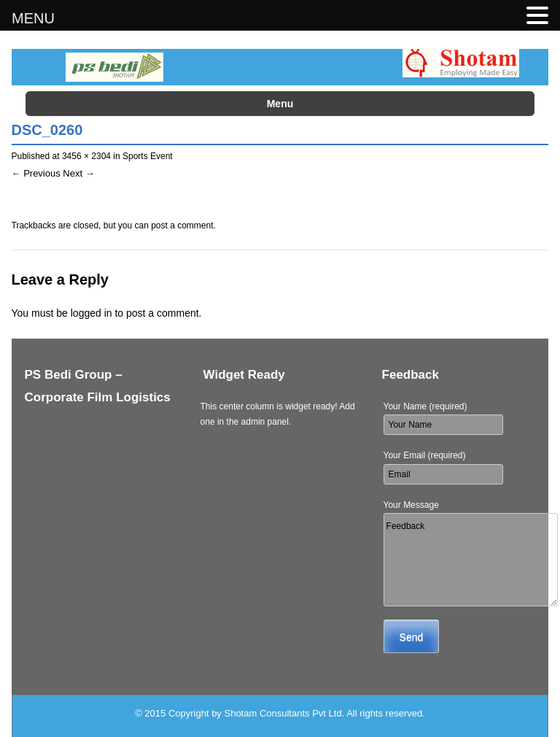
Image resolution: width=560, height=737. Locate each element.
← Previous (36, 173)
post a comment (182, 225)
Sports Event (148, 156)
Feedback (471, 560)
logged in (92, 313)
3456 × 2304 (86, 156)
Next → (78, 173)
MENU (33, 18)
